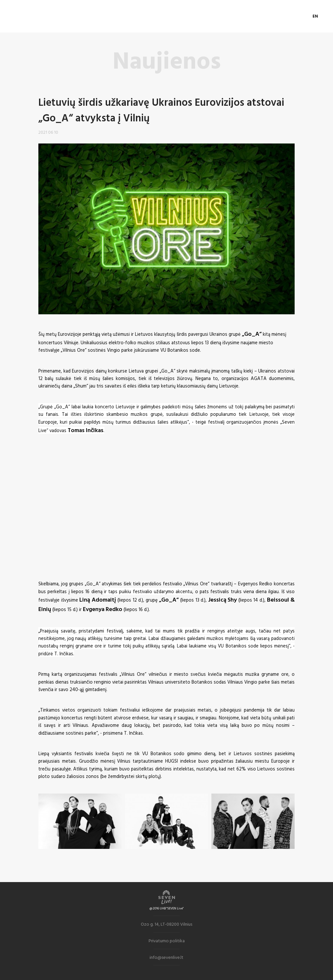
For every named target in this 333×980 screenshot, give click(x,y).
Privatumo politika (167, 940)
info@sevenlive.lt (166, 957)
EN (315, 16)
